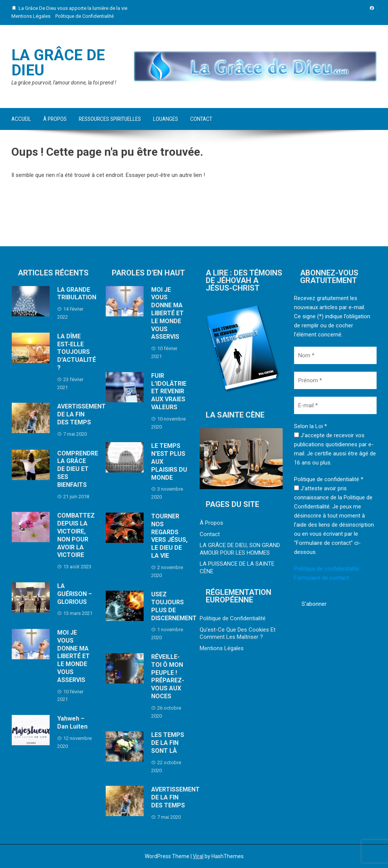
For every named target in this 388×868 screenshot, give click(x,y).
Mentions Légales (31, 16)
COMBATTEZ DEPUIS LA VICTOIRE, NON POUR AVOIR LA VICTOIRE (76, 535)
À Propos (55, 119)
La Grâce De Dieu (58, 63)
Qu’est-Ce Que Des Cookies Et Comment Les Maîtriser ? (238, 633)
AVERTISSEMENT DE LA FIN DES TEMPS (81, 414)
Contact (201, 119)
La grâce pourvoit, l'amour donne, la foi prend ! (64, 83)
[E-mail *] (335, 405)
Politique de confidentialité (327, 569)
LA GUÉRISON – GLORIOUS (75, 594)
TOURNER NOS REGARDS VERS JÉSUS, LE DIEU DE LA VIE (169, 536)
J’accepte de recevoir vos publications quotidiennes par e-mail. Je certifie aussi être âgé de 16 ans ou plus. (335, 449)
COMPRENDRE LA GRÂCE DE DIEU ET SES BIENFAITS (78, 469)
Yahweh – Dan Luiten (72, 723)
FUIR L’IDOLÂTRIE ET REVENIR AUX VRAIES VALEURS (169, 391)
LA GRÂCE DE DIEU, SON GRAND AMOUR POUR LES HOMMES (240, 549)
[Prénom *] (335, 380)
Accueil (21, 119)
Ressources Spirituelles (110, 119)
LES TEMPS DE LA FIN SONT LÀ (168, 743)
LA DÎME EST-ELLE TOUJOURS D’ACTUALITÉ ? (77, 352)
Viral (198, 856)
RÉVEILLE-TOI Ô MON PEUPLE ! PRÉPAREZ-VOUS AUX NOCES (168, 676)
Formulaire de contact (322, 578)
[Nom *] (335, 355)
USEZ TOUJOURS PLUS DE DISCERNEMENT (174, 606)
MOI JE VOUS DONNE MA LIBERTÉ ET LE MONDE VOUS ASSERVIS (74, 656)
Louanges (166, 119)
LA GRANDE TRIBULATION (77, 294)
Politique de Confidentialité (84, 16)
